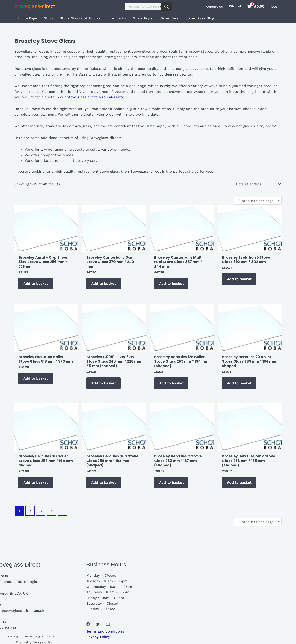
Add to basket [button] (36, 284)
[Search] (166, 7)
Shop (48, 18)
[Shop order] (258, 184)
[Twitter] (98, 624)
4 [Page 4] (52, 511)
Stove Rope (143, 18)
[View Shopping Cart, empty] (256, 6)
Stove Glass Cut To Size (80, 18)
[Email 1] (108, 624)
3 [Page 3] (41, 511)
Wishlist (235, 6)
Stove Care (169, 18)
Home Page (27, 18)
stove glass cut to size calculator (95, 97)
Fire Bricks (117, 18)
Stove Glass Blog (200, 18)
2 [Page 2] (30, 511)
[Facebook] (88, 624)
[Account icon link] (276, 6)
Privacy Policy (98, 637)
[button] (214, 7)
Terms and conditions (105, 631)
